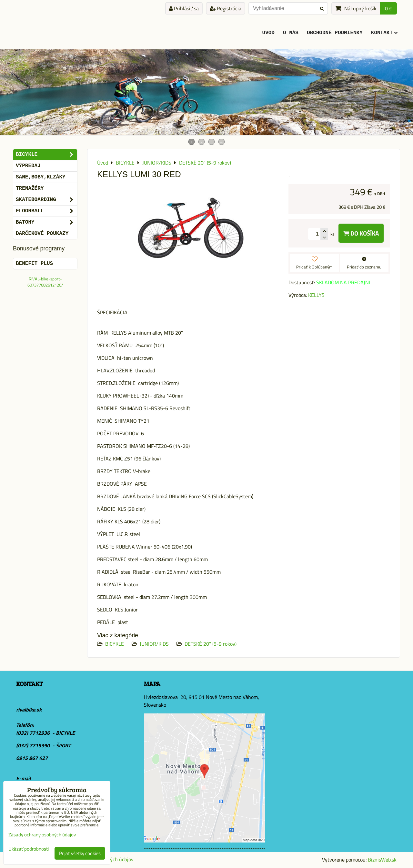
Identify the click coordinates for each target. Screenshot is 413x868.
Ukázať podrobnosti (29, 849)
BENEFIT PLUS (34, 264)
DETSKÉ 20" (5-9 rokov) (211, 644)
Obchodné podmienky (335, 33)
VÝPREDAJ (28, 166)
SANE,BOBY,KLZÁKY (41, 177)
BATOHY (46, 222)
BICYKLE (115, 644)
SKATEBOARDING (46, 200)
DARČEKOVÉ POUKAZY (42, 234)
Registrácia (226, 8)
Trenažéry (30, 188)
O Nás (291, 33)
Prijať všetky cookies (80, 853)
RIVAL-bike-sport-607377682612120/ (45, 282)
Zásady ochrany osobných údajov (42, 835)
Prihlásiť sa (184, 8)
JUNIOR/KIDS (154, 644)
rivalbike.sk (29, 710)
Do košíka (361, 233)
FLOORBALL (46, 211)
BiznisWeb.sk (382, 860)
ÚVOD (268, 33)
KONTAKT (384, 33)
